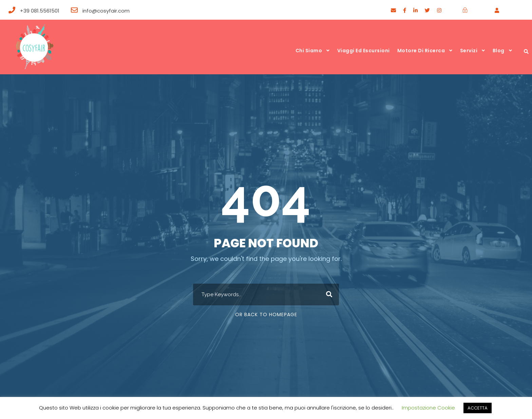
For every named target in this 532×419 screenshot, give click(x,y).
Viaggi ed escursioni (364, 51)
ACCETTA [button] (478, 408)
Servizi (469, 51)
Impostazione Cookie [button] (428, 408)
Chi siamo (309, 51)
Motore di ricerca (421, 51)
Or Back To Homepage (266, 315)
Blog (499, 51)
